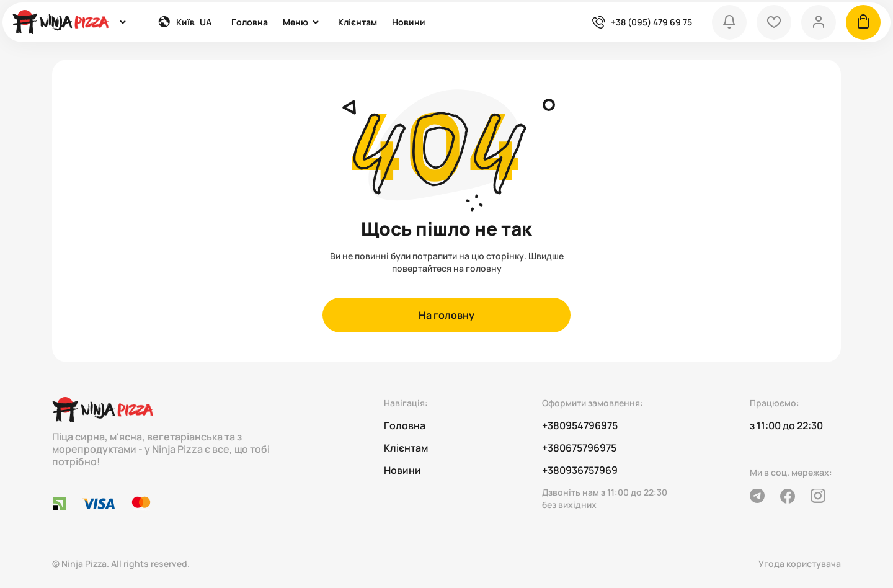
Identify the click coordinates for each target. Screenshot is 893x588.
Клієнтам (358, 22)
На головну (446, 315)
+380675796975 (579, 448)
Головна (250, 22)
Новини (409, 22)
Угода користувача (800, 563)
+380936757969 (580, 470)
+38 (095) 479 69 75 (651, 22)
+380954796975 (580, 425)
